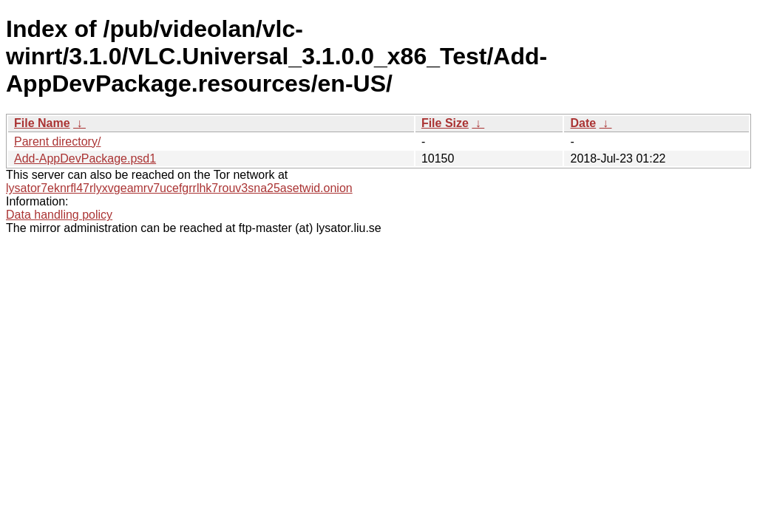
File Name (42, 123)
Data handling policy (59, 215)
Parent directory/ (57, 141)
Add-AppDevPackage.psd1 (85, 158)
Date (583, 123)
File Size (445, 123)
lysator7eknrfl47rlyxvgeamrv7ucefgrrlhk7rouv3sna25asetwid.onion (179, 188)
